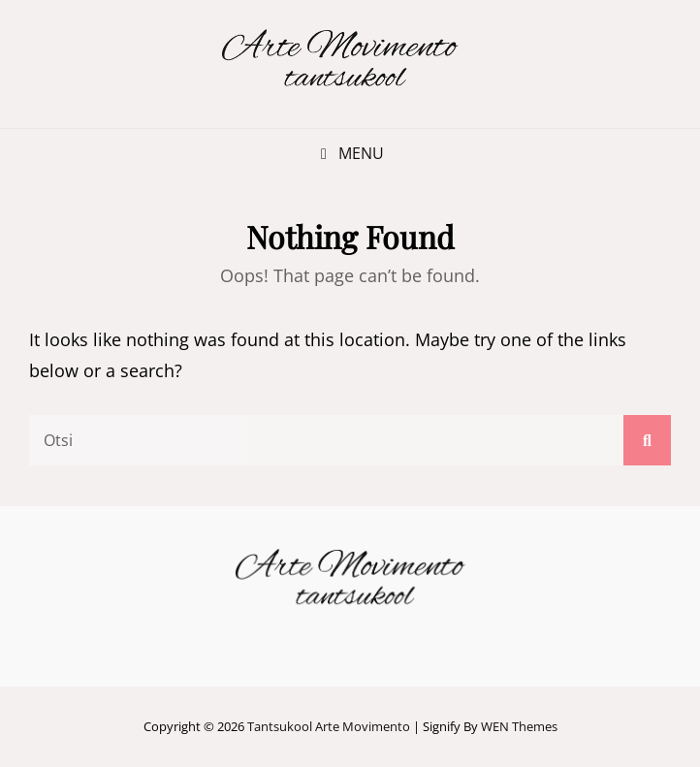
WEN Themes (519, 726)
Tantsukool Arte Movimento (329, 726)
